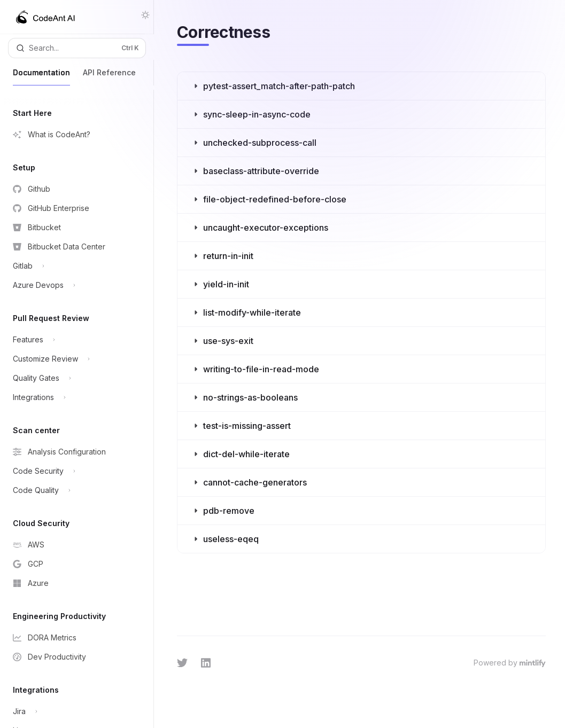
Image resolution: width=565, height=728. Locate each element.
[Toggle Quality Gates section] (73, 378)
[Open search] (77, 48)
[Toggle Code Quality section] (73, 490)
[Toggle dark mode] (145, 15)
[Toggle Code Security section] (73, 471)
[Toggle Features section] (73, 340)
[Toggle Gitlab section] (73, 266)
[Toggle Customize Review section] (73, 359)
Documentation (41, 77)
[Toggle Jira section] (73, 711)
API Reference (109, 77)
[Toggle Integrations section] (73, 397)
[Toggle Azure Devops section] (73, 285)
